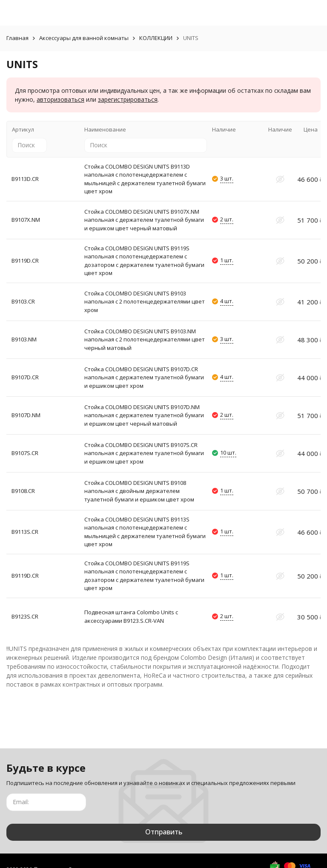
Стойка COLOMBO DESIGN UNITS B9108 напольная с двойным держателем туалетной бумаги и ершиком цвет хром (139, 491)
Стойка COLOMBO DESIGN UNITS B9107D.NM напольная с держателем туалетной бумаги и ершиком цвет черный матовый (144, 415)
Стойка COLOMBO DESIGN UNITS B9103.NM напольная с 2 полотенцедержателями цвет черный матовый (145, 339)
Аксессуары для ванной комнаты (84, 38)
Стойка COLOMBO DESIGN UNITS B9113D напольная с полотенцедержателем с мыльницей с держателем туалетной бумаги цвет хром (145, 179)
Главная (17, 38)
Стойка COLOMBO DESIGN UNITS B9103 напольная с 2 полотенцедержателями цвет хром (145, 302)
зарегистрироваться (128, 99)
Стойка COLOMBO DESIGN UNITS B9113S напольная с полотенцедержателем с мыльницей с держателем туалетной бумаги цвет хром (145, 532)
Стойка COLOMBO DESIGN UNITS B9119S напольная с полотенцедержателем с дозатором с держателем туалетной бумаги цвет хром (144, 261)
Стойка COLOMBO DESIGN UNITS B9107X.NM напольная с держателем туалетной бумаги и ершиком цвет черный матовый (144, 220)
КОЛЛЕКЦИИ (156, 38)
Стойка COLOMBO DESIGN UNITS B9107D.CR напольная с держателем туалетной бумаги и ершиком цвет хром (144, 377)
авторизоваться (60, 99)
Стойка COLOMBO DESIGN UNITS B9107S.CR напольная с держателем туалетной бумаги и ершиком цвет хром (144, 453)
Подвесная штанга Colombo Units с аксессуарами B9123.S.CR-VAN (131, 616)
